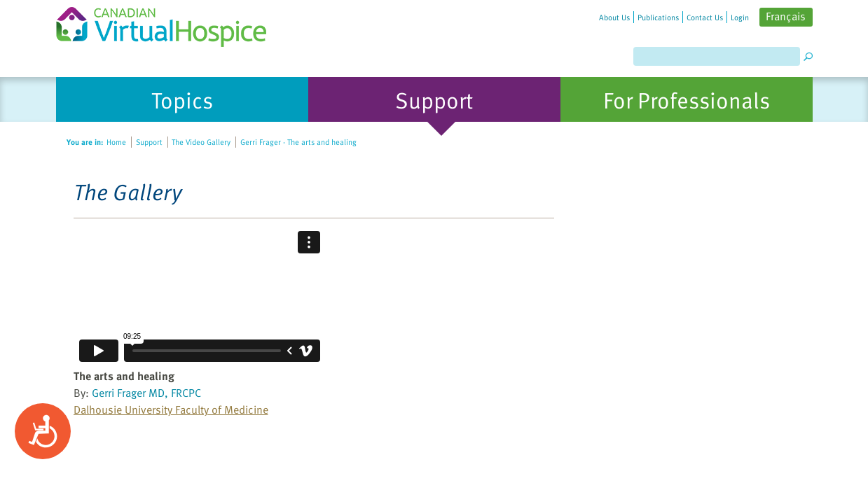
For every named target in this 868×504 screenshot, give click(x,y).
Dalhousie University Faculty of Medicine (171, 409)
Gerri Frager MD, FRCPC (146, 393)
